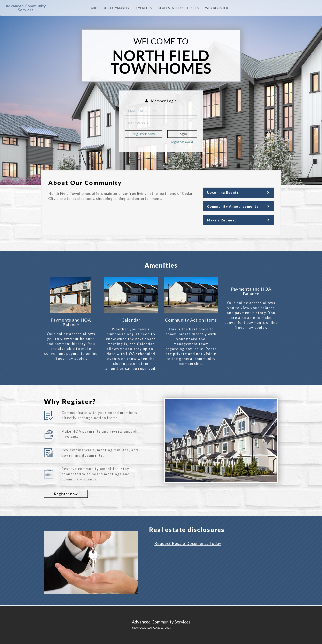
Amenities (144, 8)
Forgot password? (182, 142)
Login (182, 134)
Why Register (217, 8)
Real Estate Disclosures (179, 8)
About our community (110, 8)
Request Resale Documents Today (188, 543)
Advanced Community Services (26, 8)
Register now (143, 134)
